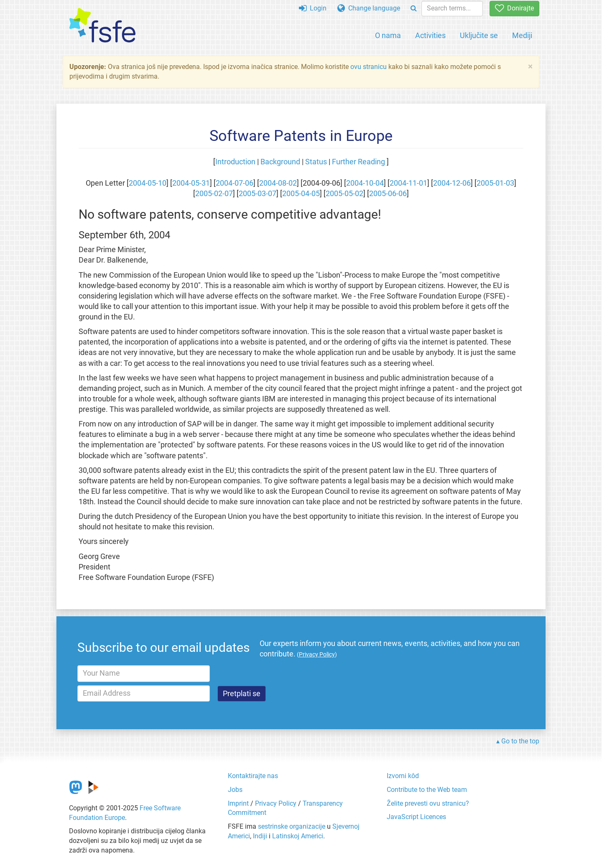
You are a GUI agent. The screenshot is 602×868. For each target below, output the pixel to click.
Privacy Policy (276, 803)
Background (280, 162)
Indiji (260, 836)
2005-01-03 (495, 183)
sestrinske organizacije (292, 826)
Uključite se (479, 35)
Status (316, 162)
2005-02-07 (214, 194)
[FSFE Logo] (102, 26)
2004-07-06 (235, 183)
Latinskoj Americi (298, 836)
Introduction (235, 162)
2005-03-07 (258, 194)
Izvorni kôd (403, 776)
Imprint (238, 803)
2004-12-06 (452, 183)
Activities (430, 35)
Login (313, 8)
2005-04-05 (301, 194)
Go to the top (520, 741)
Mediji (522, 35)
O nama (388, 35)
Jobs (235, 790)
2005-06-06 (388, 194)
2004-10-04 (365, 183)
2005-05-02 (344, 194)
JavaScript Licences (416, 817)
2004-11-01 (408, 183)
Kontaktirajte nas (253, 776)
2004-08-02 (278, 183)
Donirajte (514, 8)
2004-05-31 (191, 183)
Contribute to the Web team (427, 790)
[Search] (414, 9)
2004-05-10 (148, 183)
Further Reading (358, 162)
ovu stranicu (369, 67)
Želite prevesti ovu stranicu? (428, 803)
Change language (369, 8)
